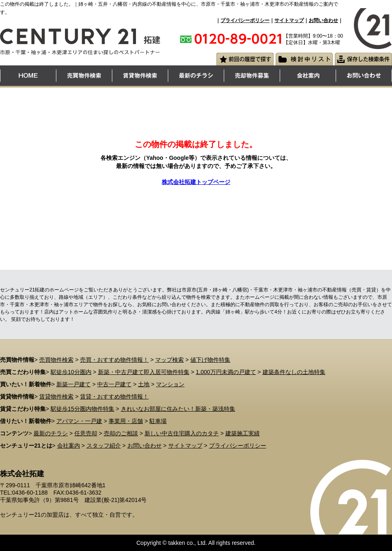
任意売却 (86, 433)
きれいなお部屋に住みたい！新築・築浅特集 (178, 409)
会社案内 (69, 446)
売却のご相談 (121, 433)
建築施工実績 (243, 433)
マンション (170, 384)
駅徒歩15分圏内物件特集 (82, 409)
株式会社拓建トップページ (196, 182)
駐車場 (158, 421)
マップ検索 (169, 360)
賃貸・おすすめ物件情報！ (114, 396)
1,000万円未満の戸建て (226, 372)
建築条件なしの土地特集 (294, 372)
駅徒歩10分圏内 (71, 372)
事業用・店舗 (126, 421)
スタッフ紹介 (104, 446)
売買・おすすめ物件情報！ (114, 360)
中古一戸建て (114, 384)
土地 (144, 384)
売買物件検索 (56, 360)
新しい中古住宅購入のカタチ (182, 433)
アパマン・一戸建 (79, 421)
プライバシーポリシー (245, 20)
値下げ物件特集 (210, 360)
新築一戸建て (73, 384)
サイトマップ (289, 20)
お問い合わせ (323, 20)
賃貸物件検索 (56, 396)
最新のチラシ (51, 433)
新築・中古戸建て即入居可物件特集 (144, 372)
